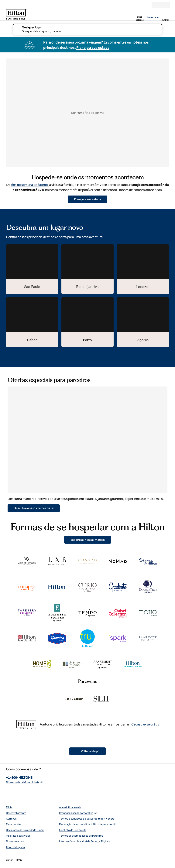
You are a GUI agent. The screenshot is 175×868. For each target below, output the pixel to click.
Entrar (166, 20)
